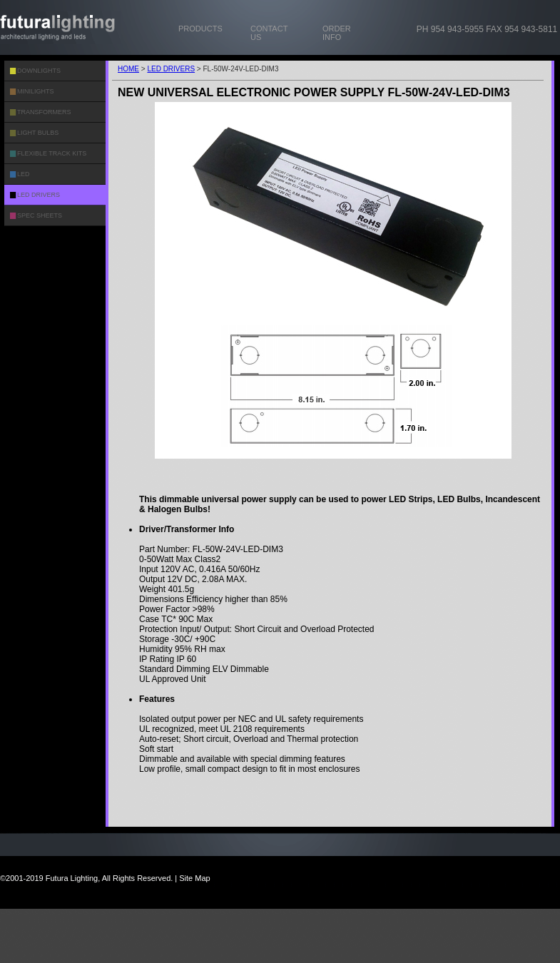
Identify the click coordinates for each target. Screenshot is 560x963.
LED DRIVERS (171, 69)
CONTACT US (269, 33)
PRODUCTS (200, 29)
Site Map (194, 878)
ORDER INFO (337, 33)
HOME (128, 69)
